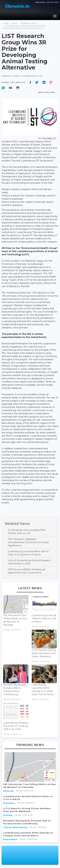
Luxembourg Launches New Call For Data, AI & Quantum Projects (28, 553)
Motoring (8, 791)
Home (6, 23)
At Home (8, 815)
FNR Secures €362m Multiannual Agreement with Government (26, 571)
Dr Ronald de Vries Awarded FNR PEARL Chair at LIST (27, 532)
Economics (9, 803)
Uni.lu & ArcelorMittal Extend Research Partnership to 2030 (30, 562)
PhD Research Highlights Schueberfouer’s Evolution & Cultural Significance (28, 542)
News (15, 23)
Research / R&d (28, 23)
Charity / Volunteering (15, 827)
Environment (10, 839)
